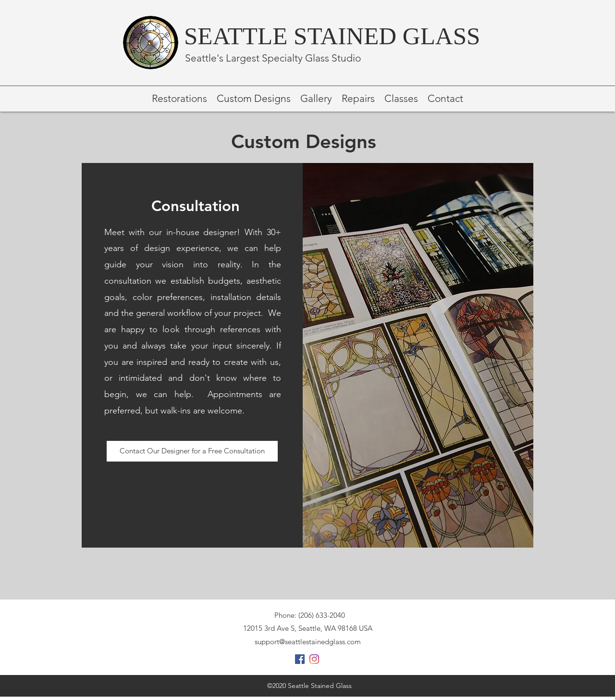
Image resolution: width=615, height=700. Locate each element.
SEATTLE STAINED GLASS (332, 36)
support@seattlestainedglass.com (308, 642)
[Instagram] (314, 659)
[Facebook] (300, 659)
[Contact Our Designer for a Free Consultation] (192, 451)
